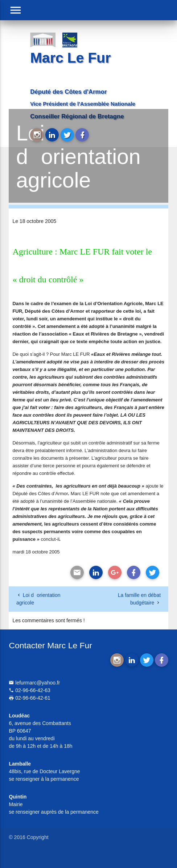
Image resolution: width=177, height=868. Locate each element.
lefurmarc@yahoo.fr (34, 683)
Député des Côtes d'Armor (68, 92)
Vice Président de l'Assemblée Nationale (83, 104)
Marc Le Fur (70, 58)
